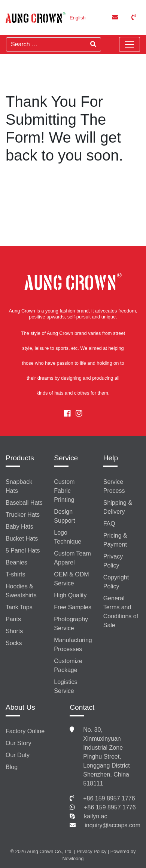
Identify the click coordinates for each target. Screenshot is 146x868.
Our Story (18, 743)
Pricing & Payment (115, 540)
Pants (13, 619)
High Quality (70, 595)
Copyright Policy (116, 582)
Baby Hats (19, 527)
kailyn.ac (95, 816)
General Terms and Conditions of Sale (121, 612)
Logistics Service (66, 686)
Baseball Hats (24, 503)
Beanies (16, 562)
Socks (14, 643)
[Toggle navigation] (130, 44)
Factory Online (25, 731)
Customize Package (68, 665)
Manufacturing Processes (73, 645)
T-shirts (15, 574)
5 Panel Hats (23, 550)
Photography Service (71, 624)
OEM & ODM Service (71, 579)
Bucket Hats (22, 539)
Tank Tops (19, 607)
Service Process (114, 486)
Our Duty (18, 755)
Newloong (73, 858)
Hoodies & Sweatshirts (21, 591)
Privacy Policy (113, 561)
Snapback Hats (19, 486)
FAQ (109, 524)
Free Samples (73, 607)
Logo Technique (68, 537)
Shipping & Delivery (118, 507)
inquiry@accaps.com (112, 825)
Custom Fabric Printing (64, 491)
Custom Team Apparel (72, 558)
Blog (12, 767)
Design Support (64, 516)
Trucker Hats (23, 515)
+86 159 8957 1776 (109, 798)
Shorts (14, 631)
